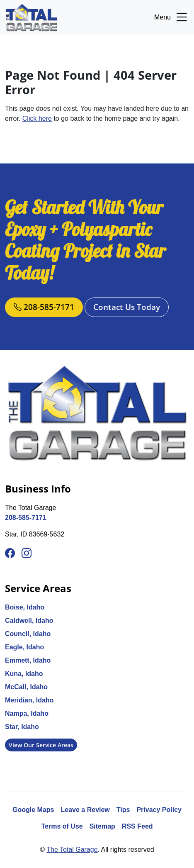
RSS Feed (137, 826)
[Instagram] (27, 553)
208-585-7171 (44, 307)
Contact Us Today (127, 307)
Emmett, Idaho (28, 660)
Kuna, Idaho (24, 674)
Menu (172, 17)
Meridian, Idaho (29, 700)
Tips (123, 810)
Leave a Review (85, 810)
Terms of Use (62, 826)
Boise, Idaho (25, 607)
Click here (37, 118)
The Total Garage (72, 850)
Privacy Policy (159, 810)
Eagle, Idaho (24, 647)
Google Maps (33, 810)
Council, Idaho (28, 634)
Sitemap (102, 826)
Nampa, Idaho (27, 713)
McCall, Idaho (26, 687)
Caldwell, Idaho (29, 621)
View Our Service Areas (41, 745)
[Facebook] (10, 553)
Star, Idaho (22, 727)
